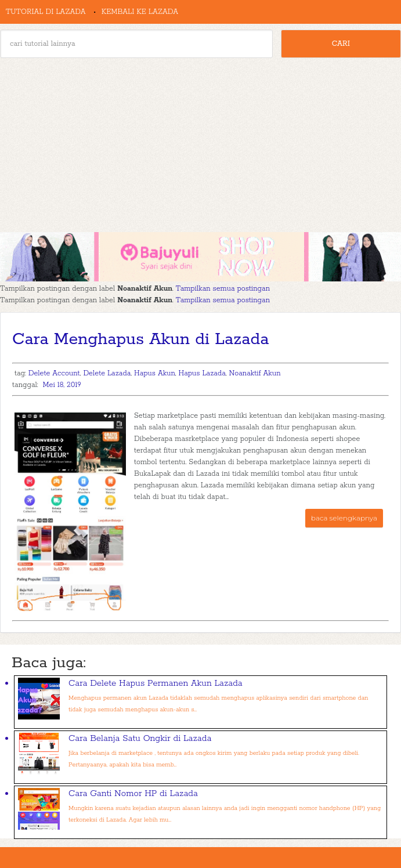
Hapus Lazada (202, 373)
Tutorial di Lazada (46, 12)
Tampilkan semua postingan (223, 289)
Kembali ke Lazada (140, 12)
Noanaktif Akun (254, 373)
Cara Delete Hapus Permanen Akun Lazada (156, 683)
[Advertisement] (200, 145)
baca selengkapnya (344, 518)
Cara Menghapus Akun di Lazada (140, 339)
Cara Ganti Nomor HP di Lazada (133, 793)
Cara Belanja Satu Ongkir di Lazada (140, 738)
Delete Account (54, 373)
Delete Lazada (107, 373)
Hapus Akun (155, 373)
